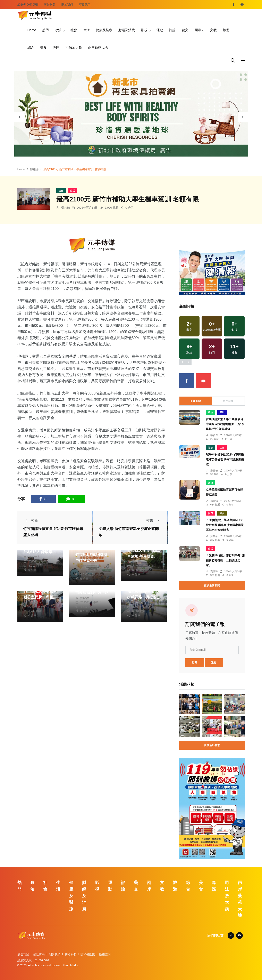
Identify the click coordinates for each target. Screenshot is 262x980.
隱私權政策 (88, 954)
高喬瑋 (214, 572)
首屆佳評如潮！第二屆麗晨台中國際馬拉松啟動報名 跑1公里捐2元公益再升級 (225, 424)
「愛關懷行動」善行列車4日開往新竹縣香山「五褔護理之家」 (225, 560)
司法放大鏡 (74, 47)
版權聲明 (105, 954)
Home (32, 30)
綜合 (31, 47)
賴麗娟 (214, 501)
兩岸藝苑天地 (98, 47)
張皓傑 (214, 435)
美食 (43, 47)
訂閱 (195, 663)
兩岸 (198, 30)
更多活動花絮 (212, 745)
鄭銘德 (34, 169)
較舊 (154, 520)
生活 (86, 30)
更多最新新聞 (212, 585)
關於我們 (67, 5)
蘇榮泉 (214, 536)
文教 (213, 30)
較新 (31, 520)
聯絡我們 (85, 5)
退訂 (214, 663)
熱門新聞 (228, 401)
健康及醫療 (104, 30)
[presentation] (19, 117)
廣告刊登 (50, 5)
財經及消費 (127, 30)
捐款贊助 (39, 954)
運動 (160, 30)
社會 (74, 30)
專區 (56, 47)
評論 (172, 30)
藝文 (185, 30)
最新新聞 (196, 401)
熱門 (45, 30)
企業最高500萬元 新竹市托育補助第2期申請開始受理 (92, 555)
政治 (58, 30)
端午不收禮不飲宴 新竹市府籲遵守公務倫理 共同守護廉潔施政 (225, 459)
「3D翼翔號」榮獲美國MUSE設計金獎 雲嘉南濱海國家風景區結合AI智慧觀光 (225, 525)
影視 (144, 30)
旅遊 (226, 30)
